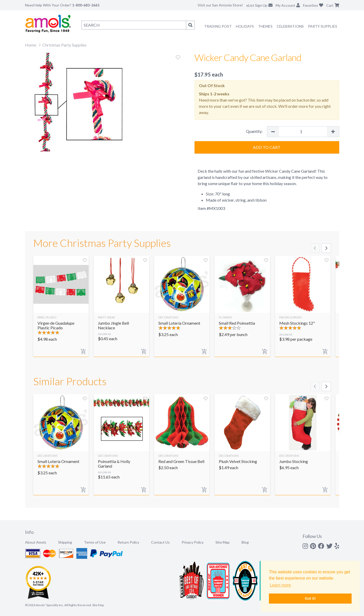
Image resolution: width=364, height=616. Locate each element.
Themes (265, 26)
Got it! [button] (310, 598)
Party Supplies (323, 26)
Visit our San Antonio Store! (220, 5)
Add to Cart (267, 147)
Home (31, 45)
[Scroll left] (315, 248)
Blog (245, 542)
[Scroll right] (326, 248)
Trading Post (218, 26)
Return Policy (128, 542)
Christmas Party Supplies (64, 45)
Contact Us (160, 542)
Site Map (223, 542)
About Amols (36, 542)
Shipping (65, 542)
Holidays (245, 26)
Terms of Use (95, 542)
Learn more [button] (280, 585)
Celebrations (290, 26)
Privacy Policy (193, 542)
